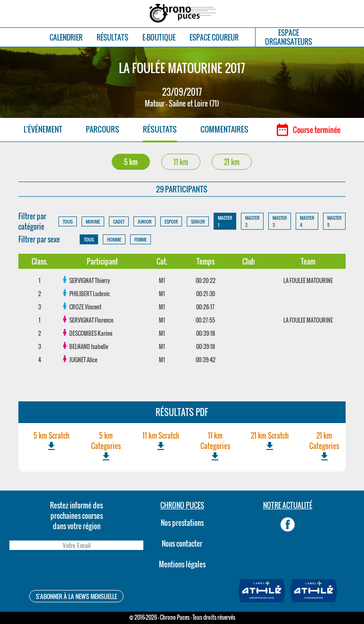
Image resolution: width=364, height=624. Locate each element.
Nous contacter (182, 543)
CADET (119, 221)
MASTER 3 (280, 221)
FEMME (141, 239)
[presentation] (76, 571)
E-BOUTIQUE (159, 37)
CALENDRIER (66, 37)
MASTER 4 (307, 221)
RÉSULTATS (112, 37)
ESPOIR (171, 221)
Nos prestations (182, 523)
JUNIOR (145, 221)
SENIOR (198, 221)
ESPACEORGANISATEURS (289, 37)
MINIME (93, 221)
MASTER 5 (334, 221)
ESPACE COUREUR (214, 37)
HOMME (114, 239)
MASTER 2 (252, 221)
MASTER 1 (225, 221)
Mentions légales (182, 564)
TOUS (68, 221)
